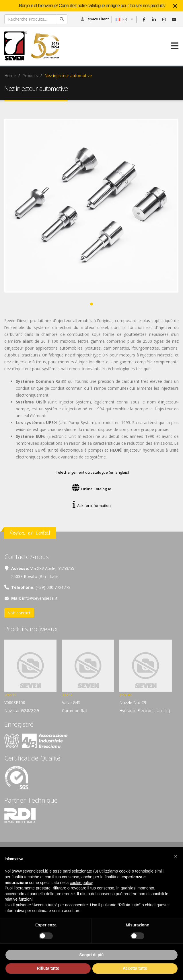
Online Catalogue (92, 489)
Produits (30, 76)
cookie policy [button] (81, 883)
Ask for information (92, 505)
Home (10, 76)
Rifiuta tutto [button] (48, 968)
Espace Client (97, 19)
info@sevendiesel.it (40, 598)
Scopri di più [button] (92, 955)
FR (121, 19)
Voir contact (19, 613)
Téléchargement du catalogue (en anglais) (91, 472)
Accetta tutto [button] (135, 968)
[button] (176, 856)
